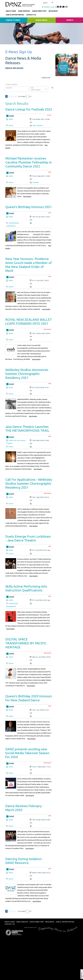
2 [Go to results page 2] (9, 96)
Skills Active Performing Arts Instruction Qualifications (26, 588)
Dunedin (36, 182)
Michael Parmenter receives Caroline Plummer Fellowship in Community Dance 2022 (28, 162)
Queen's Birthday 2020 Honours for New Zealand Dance (29, 698)
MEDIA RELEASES (14, 68)
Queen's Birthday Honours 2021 (29, 207)
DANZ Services (24, 11)
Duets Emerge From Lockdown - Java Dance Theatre (28, 538)
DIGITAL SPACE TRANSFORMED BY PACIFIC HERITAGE (26, 643)
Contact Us (31, 15)
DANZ (11, 119)
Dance (11, 125)
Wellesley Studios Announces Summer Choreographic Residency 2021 (27, 374)
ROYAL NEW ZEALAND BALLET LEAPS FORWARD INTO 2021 (29, 321)
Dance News (41, 20)
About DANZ (11, 11)
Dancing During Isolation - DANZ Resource (24, 861)
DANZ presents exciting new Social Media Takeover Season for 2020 (27, 753)
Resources (53, 11)
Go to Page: (22, 96)
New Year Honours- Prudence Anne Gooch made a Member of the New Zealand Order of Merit (29, 265)
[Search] (52, 88)
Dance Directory (39, 11)
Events (70, 20)
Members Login (49, 7)
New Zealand (38, 125)
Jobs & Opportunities (15, 15)
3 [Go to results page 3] (11, 96)
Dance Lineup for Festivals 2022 (29, 109)
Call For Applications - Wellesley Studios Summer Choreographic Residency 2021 (29, 483)
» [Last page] (16, 96)
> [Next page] (13, 96)
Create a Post (46, 78)
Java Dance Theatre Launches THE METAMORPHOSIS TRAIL (27, 429)
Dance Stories (13, 20)
